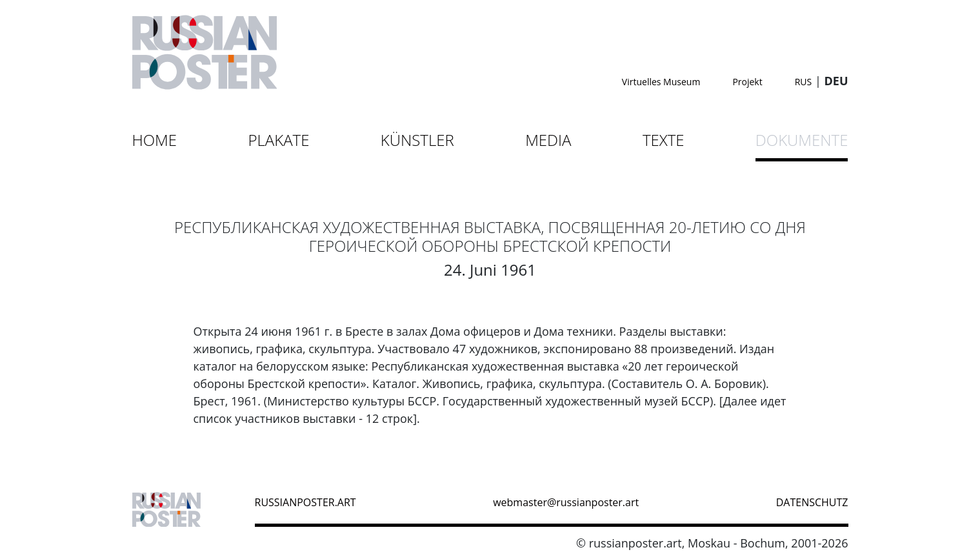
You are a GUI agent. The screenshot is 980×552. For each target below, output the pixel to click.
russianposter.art (305, 502)
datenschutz (812, 502)
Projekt (747, 82)
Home (155, 140)
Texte (664, 140)
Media (548, 140)
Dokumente (802, 140)
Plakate (278, 140)
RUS (804, 82)
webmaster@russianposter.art (566, 502)
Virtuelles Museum (661, 82)
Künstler (417, 140)
